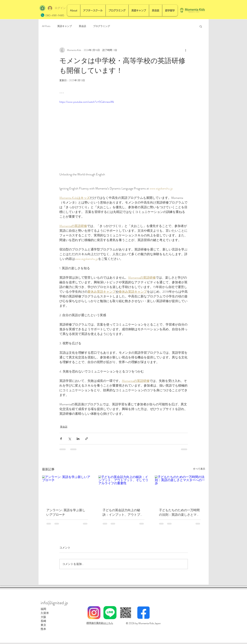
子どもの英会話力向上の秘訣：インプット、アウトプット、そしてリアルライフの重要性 (123, 512)
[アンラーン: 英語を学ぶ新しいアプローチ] (67, 489)
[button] (201, 26)
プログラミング (102, 26)
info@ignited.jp (54, 603)
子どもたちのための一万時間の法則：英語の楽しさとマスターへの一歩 (179, 512)
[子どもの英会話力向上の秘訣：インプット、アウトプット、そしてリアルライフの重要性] (123, 489)
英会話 (82, 26)
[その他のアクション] (186, 50)
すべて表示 (199, 469)
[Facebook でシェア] (61, 439)
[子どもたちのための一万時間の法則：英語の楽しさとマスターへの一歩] (180, 489)
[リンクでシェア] (87, 439)
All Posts (46, 26)
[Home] (42, 8)
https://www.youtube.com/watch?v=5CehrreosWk (87, 102)
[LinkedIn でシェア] (78, 439)
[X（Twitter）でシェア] (70, 439)
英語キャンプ (65, 26)
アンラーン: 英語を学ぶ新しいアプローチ (66, 512)
